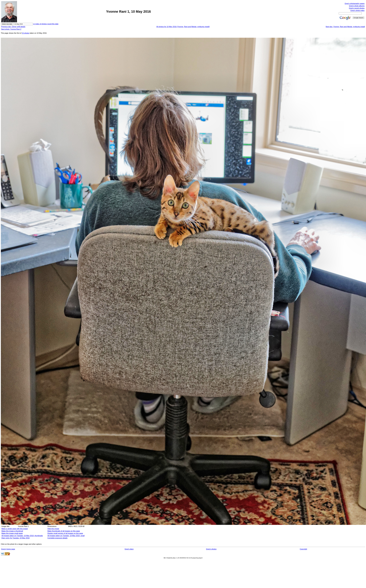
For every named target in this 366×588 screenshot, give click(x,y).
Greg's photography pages (355, 4)
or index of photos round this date (46, 24)
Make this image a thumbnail (12, 531)
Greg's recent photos (357, 8)
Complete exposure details (57, 538)
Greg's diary (129, 549)
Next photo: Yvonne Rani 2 (11, 29)
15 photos (26, 33)
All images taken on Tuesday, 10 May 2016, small (66, 536)
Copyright (303, 549)
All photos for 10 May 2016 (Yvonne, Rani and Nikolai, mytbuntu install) (183, 27)
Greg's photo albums (357, 6)
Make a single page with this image (15, 529)
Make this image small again (12, 533)
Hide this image (53, 529)
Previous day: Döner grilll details (13, 27)
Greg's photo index (357, 11)
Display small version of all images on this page (65, 533)
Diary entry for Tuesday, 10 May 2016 (16, 538)
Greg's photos (211, 549)
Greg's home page (8, 549)
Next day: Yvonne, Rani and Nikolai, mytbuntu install (345, 27)
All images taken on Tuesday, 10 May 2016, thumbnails (22, 536)
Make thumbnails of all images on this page (64, 531)
